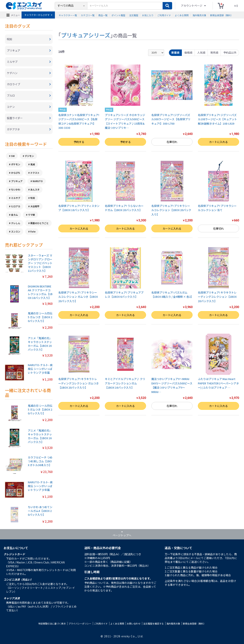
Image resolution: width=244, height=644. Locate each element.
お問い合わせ (134, 623)
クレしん (16, 223)
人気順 (201, 52)
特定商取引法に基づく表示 (52, 623)
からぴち (16, 173)
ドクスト (35, 173)
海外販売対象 (199, 15)
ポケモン (16, 164)
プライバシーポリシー (80, 623)
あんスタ (35, 189)
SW (13, 156)
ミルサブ (16, 198)
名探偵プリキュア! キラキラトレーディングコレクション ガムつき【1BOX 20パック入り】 (79, 383)
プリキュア (17, 181)
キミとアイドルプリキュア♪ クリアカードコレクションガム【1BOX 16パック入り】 (125, 383)
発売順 (214, 52)
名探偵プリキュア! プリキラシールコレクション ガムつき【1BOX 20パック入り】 (78, 297)
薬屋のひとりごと (39, 223)
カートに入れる (218, 142)
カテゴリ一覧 (88, 15)
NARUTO (38, 181)
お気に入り (148, 15)
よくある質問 (182, 15)
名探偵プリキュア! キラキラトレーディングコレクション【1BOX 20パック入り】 (217, 297)
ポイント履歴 (118, 15)
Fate (33, 231)
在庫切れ (172, 142)
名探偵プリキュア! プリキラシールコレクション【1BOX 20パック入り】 (171, 210)
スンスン (16, 231)
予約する (79, 142)
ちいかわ (16, 189)
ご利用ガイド (164, 15)
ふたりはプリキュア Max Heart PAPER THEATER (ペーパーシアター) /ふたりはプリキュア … (218, 383)
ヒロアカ (16, 206)
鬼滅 (33, 164)
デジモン (29, 156)
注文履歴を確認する (153, 623)
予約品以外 (230, 52)
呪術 (33, 198)
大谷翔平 (35, 206)
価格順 (188, 52)
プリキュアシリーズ (86, 35)
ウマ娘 (31, 215)
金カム (14, 215)
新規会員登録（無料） (222, 15)
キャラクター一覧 (68, 15)
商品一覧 (103, 15)
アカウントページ (192, 6)
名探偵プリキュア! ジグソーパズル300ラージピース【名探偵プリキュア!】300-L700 (171, 119)
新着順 (175, 52)
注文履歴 (134, 15)
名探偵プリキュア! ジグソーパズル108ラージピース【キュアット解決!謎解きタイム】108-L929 (217, 119)
